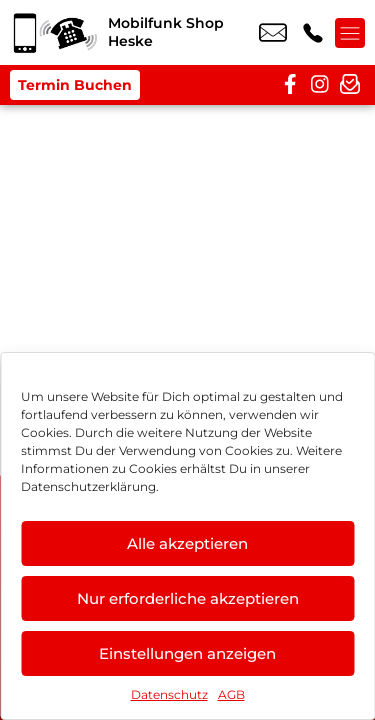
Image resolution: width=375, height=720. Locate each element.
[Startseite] (54, 32)
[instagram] (320, 85)
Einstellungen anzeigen (187, 653)
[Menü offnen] (350, 33)
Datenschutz (169, 694)
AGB (231, 694)
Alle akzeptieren (187, 543)
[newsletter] (350, 85)
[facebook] (290, 85)
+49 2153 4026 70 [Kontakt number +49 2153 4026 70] (313, 33)
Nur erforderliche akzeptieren (188, 598)
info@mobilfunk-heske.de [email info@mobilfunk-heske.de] (273, 33)
